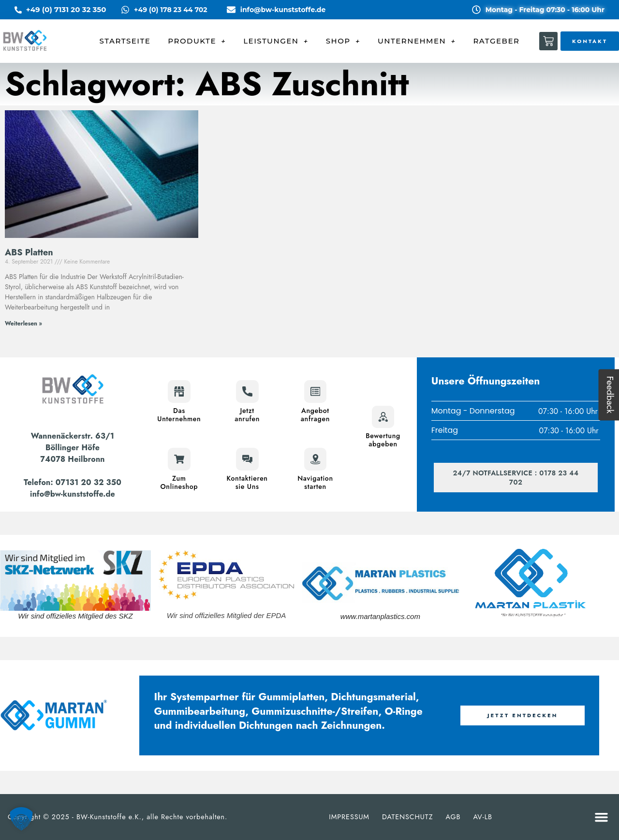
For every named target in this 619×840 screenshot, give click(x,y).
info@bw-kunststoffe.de (73, 494)
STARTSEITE (125, 41)
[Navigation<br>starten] (315, 459)
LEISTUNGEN (276, 41)
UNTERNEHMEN (417, 41)
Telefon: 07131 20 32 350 (73, 482)
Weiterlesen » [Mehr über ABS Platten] (23, 324)
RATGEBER (496, 41)
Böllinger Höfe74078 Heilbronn (72, 453)
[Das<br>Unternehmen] (179, 392)
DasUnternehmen (179, 415)
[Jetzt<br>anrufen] (247, 392)
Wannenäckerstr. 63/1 (73, 436)
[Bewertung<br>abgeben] (383, 417)
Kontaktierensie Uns (247, 482)
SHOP (343, 41)
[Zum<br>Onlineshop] (179, 459)
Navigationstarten (315, 482)
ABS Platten (29, 252)
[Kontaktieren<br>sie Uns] (247, 459)
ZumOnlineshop (179, 482)
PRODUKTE (197, 41)
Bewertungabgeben (383, 440)
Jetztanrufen (247, 415)
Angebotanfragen (315, 415)
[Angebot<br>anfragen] (315, 392)
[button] (602, 817)
